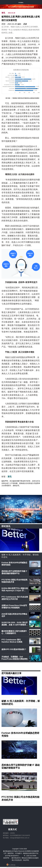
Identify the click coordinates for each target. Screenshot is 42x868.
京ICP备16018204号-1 (12, 856)
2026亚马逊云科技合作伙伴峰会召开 (14, 615)
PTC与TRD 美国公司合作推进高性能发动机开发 (14, 581)
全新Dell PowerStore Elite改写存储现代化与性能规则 (14, 607)
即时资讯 (6, 526)
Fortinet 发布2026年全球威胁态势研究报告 (14, 564)
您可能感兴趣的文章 (11, 673)
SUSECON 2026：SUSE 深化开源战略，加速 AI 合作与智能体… (15, 624)
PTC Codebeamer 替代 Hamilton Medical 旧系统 (12, 641)
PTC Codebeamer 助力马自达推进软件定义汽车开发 (15, 598)
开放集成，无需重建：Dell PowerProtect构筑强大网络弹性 (15, 658)
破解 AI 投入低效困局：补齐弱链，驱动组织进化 (20, 556)
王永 (25, 24)
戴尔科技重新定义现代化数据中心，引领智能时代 (14, 632)
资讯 (3, 13)
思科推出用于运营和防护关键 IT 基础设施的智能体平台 (14, 572)
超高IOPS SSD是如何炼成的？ (14, 649)
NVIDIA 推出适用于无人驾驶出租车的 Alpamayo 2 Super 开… (15, 589)
